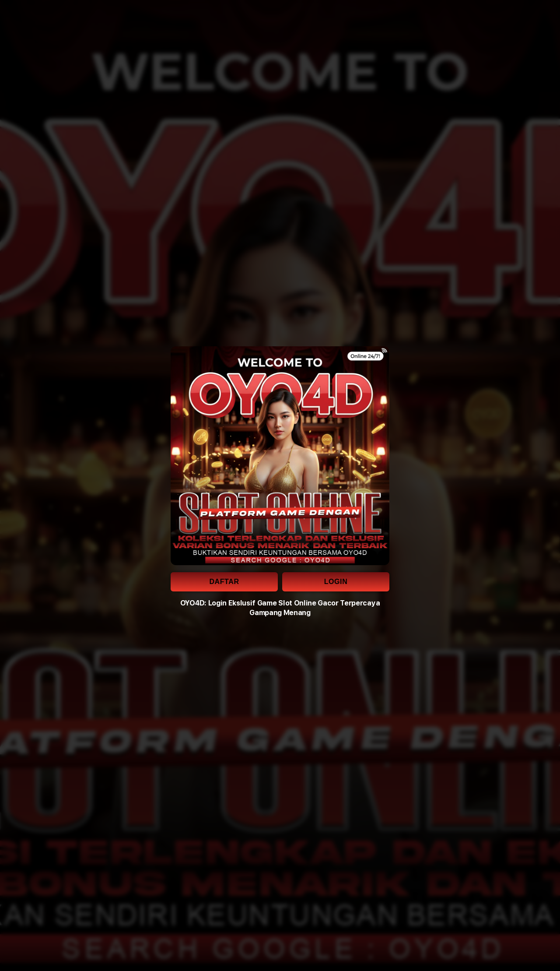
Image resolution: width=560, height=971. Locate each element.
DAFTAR (224, 582)
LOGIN (336, 582)
